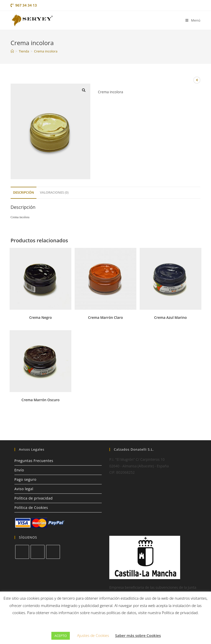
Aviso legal (24, 489)
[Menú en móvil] (193, 20)
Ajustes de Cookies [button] (93, 635)
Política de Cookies (31, 508)
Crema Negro (40, 317)
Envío (19, 470)
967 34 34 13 (24, 5)
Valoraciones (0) (54, 192)
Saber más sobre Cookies (138, 635)
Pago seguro (25, 479)
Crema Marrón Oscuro (41, 400)
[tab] (24, 193)
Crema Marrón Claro (105, 317)
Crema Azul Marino (170, 317)
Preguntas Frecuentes (34, 461)
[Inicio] (12, 51)
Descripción (24, 192)
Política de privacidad (34, 498)
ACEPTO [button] (61, 636)
